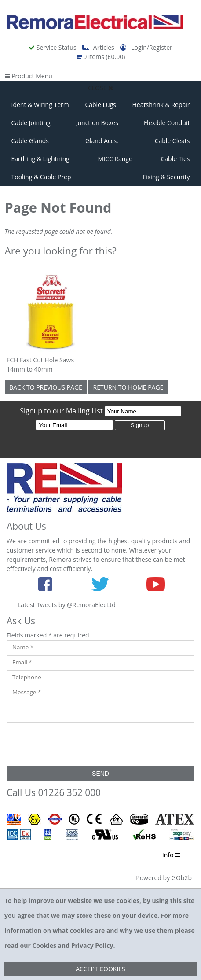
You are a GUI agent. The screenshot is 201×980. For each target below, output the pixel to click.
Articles (99, 47)
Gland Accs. (102, 141)
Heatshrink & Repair (161, 105)
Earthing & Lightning (40, 159)
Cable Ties (175, 159)
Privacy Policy (92, 945)
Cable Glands (30, 141)
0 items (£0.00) (101, 57)
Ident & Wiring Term (40, 105)
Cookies (44, 945)
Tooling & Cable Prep (41, 177)
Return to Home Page (128, 387)
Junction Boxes (97, 123)
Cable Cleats (172, 141)
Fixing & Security (166, 177)
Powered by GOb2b (164, 878)
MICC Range (115, 159)
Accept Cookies (100, 969)
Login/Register (146, 47)
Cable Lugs (100, 105)
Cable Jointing (31, 123)
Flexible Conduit (167, 123)
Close (100, 88)
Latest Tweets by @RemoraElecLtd (67, 605)
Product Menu (29, 76)
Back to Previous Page (46, 387)
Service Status (53, 47)
